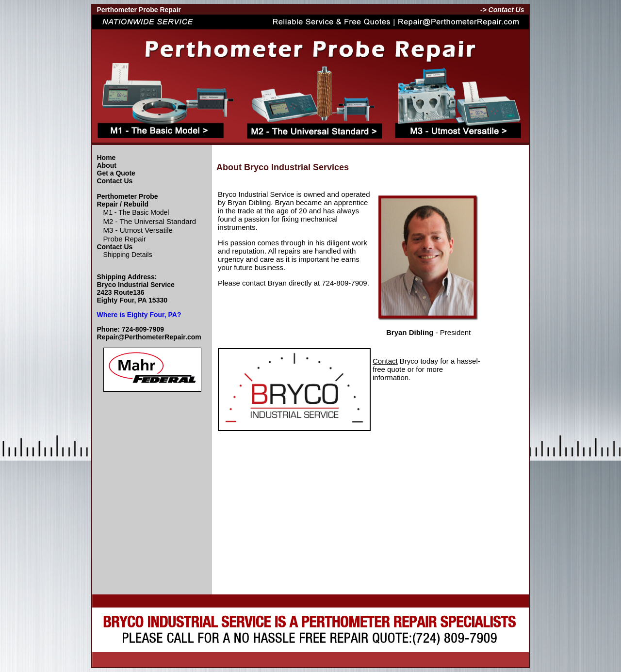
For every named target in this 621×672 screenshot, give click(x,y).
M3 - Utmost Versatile (138, 230)
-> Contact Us (502, 10)
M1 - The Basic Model (136, 212)
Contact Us (115, 181)
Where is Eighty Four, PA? (139, 315)
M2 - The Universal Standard (150, 221)
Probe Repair (125, 239)
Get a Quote (116, 173)
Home (106, 158)
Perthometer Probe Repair (139, 10)
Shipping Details (128, 255)
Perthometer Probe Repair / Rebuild (128, 200)
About (107, 165)
